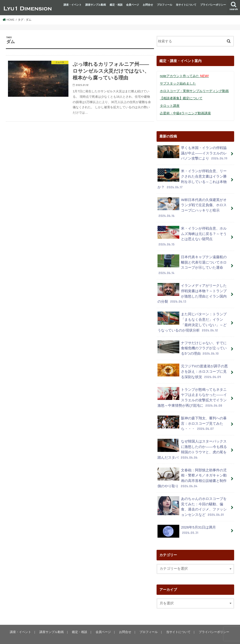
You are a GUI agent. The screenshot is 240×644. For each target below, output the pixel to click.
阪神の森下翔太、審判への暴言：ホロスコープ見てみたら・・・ (192, 417)
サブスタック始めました (178, 83)
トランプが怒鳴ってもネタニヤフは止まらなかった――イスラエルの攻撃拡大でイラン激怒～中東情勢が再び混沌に (192, 391)
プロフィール (165, 5)
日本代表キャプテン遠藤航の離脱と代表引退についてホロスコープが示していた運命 (192, 262)
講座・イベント (73, 5)
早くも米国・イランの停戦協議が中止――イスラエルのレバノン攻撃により (192, 152)
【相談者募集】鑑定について (181, 98)
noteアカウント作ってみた (184, 76)
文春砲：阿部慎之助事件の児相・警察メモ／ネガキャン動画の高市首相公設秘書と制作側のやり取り (192, 470)
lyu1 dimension (43, 637)
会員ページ (133, 5)
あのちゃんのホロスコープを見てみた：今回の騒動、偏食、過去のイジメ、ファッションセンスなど (192, 498)
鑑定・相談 (116, 5)
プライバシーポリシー (213, 5)
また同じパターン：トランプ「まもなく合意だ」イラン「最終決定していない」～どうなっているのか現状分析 (192, 318)
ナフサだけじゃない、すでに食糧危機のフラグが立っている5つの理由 (192, 343)
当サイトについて (186, 5)
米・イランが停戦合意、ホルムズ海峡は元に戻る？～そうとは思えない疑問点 (192, 234)
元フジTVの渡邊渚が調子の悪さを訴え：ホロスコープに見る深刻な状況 (193, 366)
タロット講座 (170, 105)
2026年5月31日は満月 (187, 522)
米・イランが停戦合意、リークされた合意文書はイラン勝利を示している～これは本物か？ (192, 178)
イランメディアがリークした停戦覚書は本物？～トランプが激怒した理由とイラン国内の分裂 (192, 290)
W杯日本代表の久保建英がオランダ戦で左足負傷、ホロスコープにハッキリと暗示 (192, 206)
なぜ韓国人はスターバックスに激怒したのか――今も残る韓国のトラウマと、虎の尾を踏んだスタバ (192, 442)
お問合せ (148, 5)
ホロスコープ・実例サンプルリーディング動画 (194, 91)
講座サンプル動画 (96, 5)
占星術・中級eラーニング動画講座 (185, 113)
